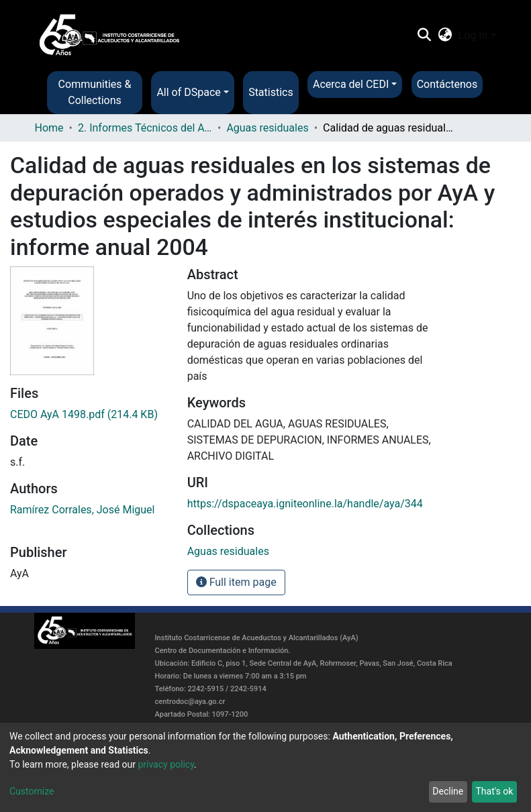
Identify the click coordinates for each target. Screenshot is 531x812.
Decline (448, 791)
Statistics (271, 92)
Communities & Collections (95, 92)
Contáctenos (447, 84)
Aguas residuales (267, 128)
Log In (473, 35)
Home (49, 128)
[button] (445, 36)
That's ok (494, 791)
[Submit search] (425, 36)
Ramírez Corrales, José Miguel (82, 510)
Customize (32, 791)
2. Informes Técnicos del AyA (145, 128)
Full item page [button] (236, 582)
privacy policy (166, 764)
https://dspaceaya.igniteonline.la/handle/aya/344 (305, 504)
